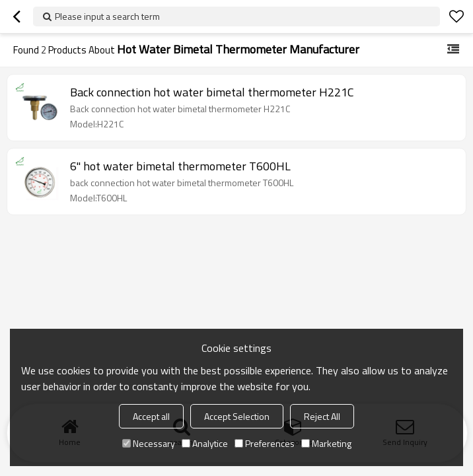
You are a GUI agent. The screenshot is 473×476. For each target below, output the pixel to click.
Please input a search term (107, 16)
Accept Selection (237, 416)
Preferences (265, 443)
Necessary (149, 443)
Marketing (326, 443)
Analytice (205, 443)
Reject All (322, 416)
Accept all (151, 416)
